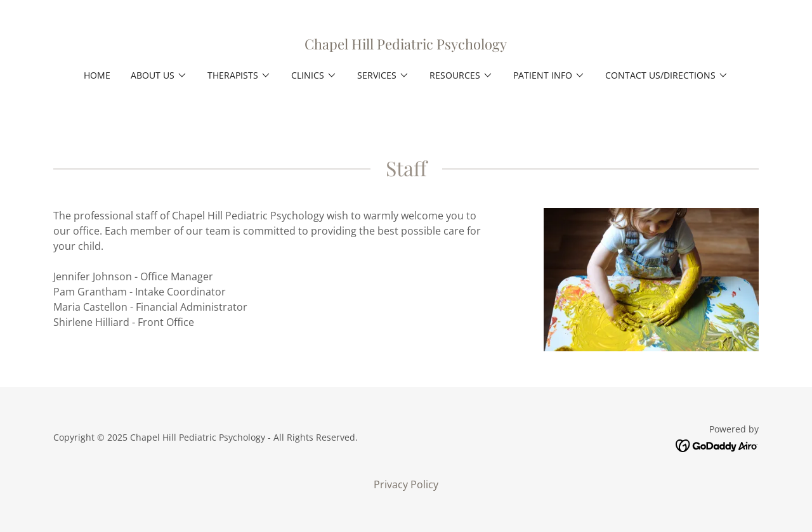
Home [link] (97, 75)
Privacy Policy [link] (406, 484)
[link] (406, 46)
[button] (159, 75)
